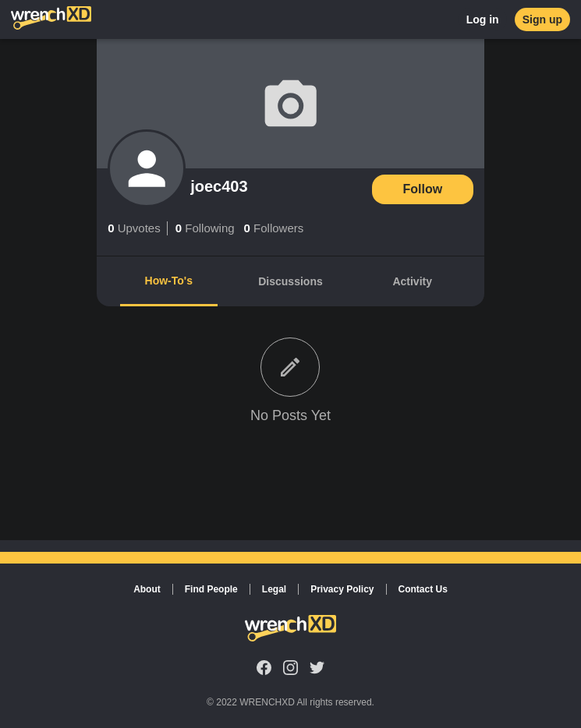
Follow (423, 189)
